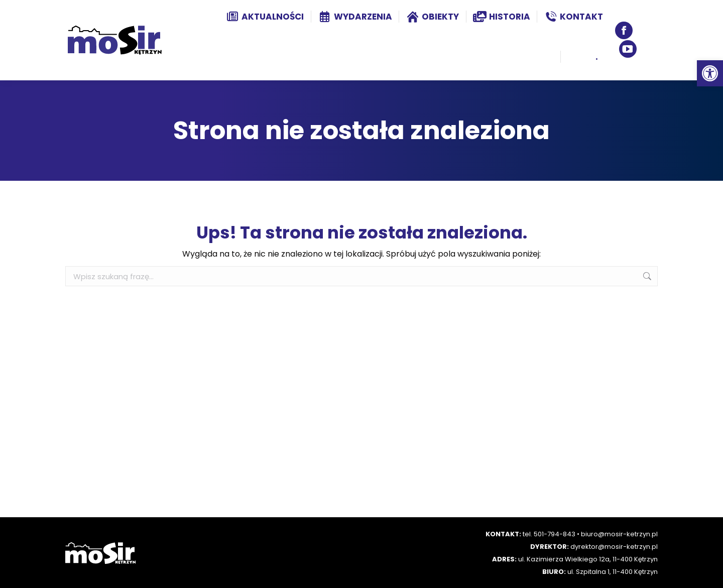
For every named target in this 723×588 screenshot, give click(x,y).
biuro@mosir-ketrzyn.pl (619, 534)
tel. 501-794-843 (549, 534)
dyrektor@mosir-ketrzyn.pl (614, 547)
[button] (710, 73)
